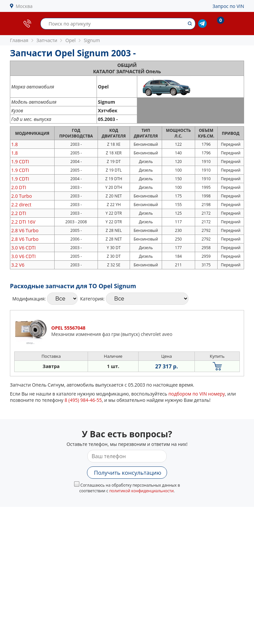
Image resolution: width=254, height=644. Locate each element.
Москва (24, 6)
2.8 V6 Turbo (25, 230)
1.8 (15, 144)
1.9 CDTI (20, 161)
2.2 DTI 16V (23, 222)
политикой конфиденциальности (141, 491)
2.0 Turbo (21, 196)
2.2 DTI (19, 213)
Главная (19, 40)
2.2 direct (21, 205)
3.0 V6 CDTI (23, 248)
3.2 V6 (18, 265)
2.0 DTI (19, 187)
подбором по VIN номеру (197, 394)
